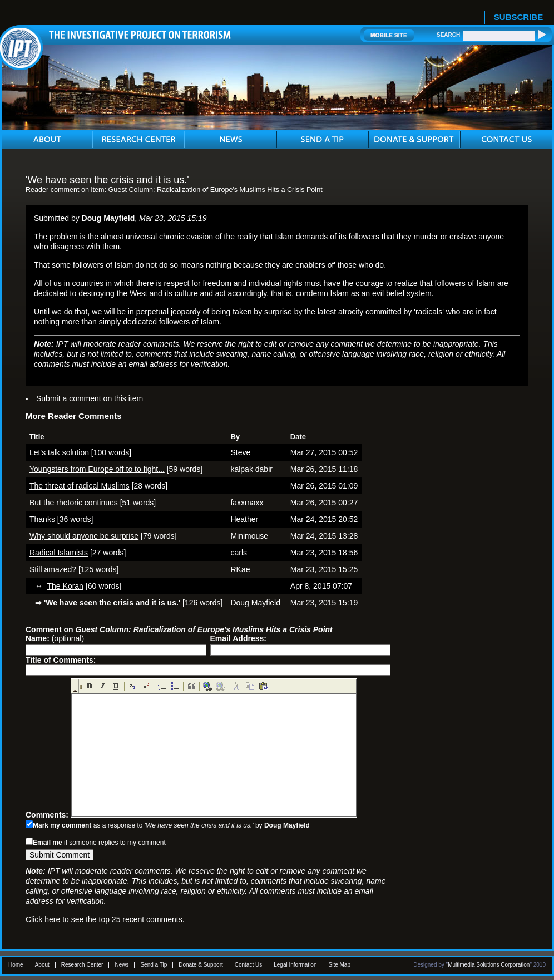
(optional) (55, 638)
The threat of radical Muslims (80, 486)
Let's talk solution (59, 452)
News (122, 965)
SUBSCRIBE (518, 17)
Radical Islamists (59, 553)
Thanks (42, 519)
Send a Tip (154, 965)
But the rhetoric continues (74, 503)
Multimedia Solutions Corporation (489, 965)
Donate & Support (201, 965)
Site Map (340, 965)
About (42, 965)
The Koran (65, 586)
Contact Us (248, 965)
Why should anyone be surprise (84, 536)
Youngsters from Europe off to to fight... (97, 469)
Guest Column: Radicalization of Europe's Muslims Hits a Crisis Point (215, 190)
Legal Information (295, 965)
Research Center (82, 965)
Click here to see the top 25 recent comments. (105, 919)
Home (16, 965)
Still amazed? (53, 569)
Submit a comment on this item (90, 398)
